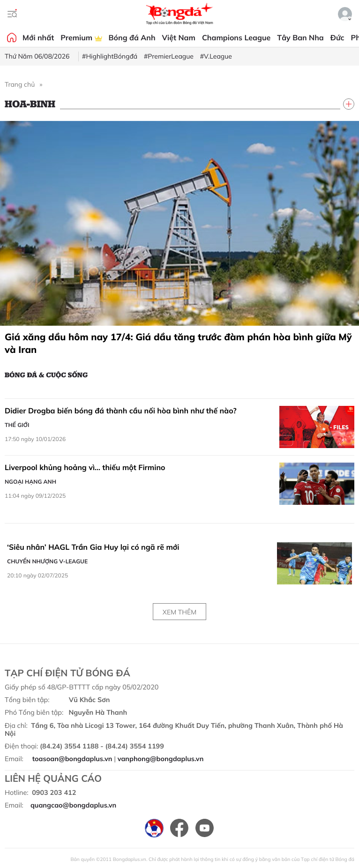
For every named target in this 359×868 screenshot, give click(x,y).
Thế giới (17, 425)
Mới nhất (38, 37)
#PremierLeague (169, 56)
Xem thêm (179, 612)
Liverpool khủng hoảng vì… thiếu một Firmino (85, 467)
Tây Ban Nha (300, 37)
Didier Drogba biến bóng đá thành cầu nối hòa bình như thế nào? (121, 411)
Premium (81, 37)
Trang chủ (20, 84)
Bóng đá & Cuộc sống (46, 374)
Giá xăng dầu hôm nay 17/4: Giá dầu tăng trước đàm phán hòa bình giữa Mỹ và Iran (178, 343)
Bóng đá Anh (132, 37)
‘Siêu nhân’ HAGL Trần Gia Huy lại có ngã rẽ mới (93, 547)
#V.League (216, 56)
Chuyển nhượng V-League (47, 561)
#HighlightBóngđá (110, 56)
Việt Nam (179, 37)
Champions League (236, 37)
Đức (337, 37)
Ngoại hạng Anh (30, 482)
